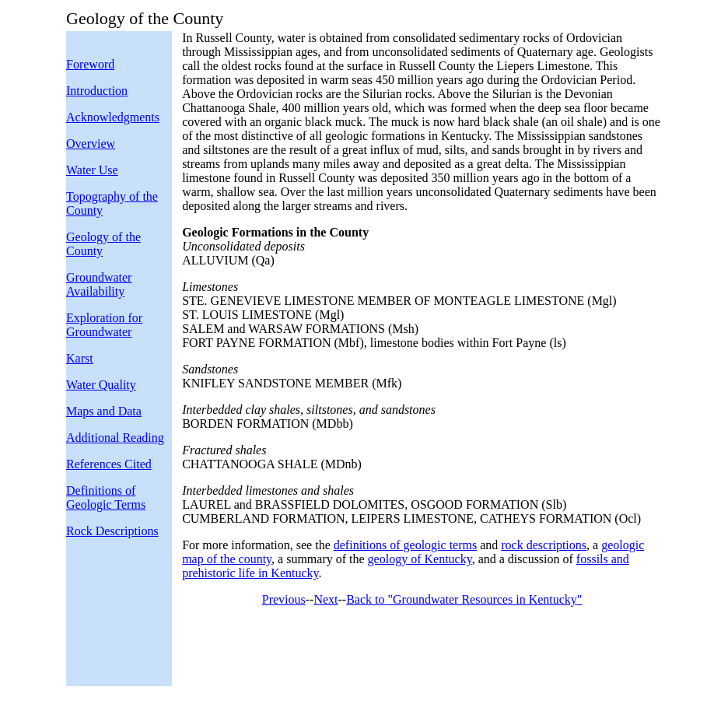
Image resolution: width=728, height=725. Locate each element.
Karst (80, 358)
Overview (91, 144)
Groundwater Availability (99, 284)
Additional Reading (115, 438)
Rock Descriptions (112, 531)
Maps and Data (104, 411)
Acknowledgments (113, 117)
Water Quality (101, 385)
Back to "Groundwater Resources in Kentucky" (464, 599)
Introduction (97, 91)
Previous (284, 599)
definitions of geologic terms (405, 545)
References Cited (109, 464)
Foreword (90, 64)
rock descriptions (544, 545)
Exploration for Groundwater (104, 325)
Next (325, 599)
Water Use (92, 170)
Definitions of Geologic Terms (106, 497)
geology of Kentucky (420, 559)
